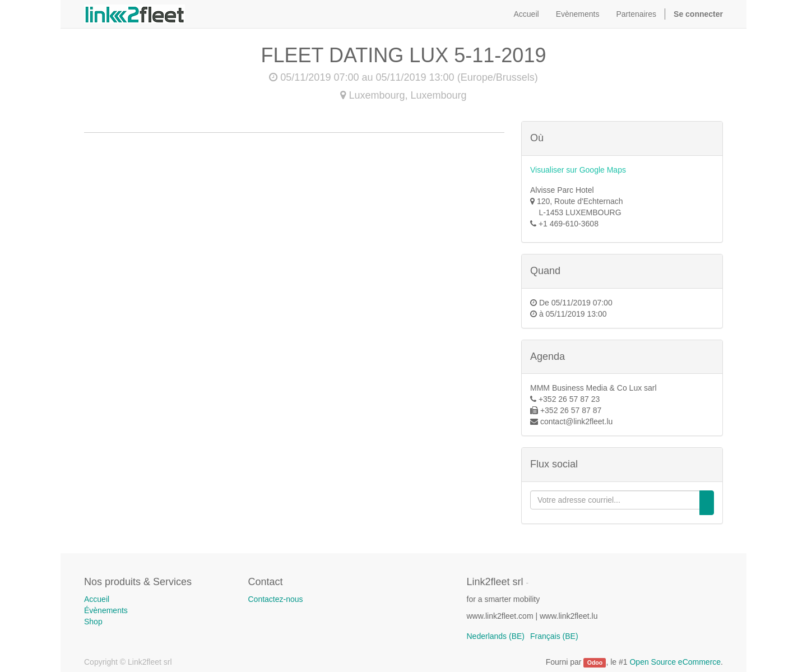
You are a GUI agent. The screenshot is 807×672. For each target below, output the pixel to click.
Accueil (97, 599)
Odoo (595, 662)
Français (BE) (554, 636)
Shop (93, 622)
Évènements (106, 610)
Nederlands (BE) (496, 636)
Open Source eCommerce (675, 662)
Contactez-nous (276, 599)
